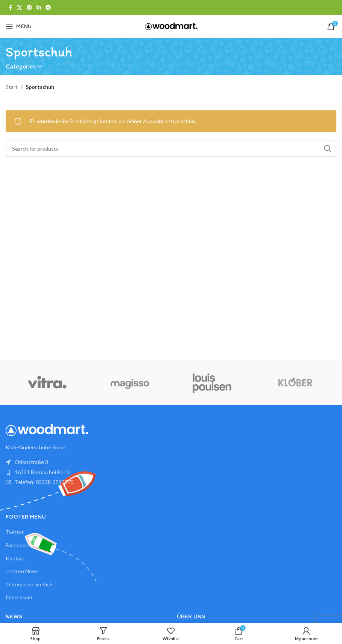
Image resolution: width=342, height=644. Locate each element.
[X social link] (20, 8)
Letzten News (22, 571)
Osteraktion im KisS (29, 584)
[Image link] (47, 429)
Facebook (17, 545)
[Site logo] (171, 26)
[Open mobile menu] (19, 26)
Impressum (19, 597)
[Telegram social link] (48, 8)
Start (12, 87)
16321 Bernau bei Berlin (43, 472)
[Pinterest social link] (29, 8)
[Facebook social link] (10, 8)
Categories (21, 66)
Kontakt (15, 558)
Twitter (15, 532)
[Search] (171, 148)
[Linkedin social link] (39, 8)
